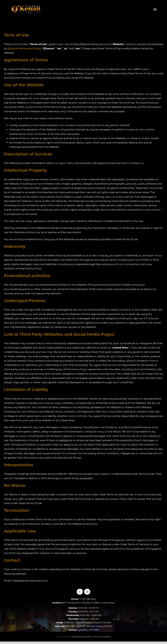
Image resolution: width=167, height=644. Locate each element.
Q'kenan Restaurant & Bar (82, 637)
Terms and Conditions (102, 637)
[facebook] (80, 592)
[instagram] (87, 592)
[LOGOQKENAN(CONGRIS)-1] (26, 6)
